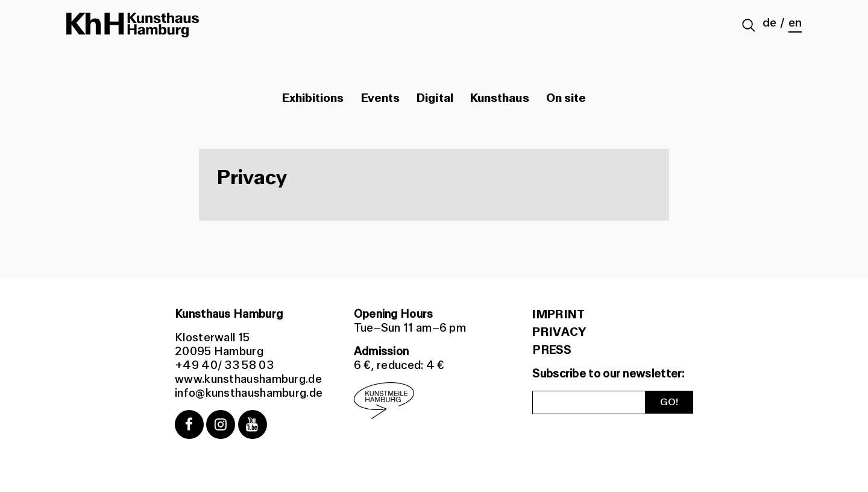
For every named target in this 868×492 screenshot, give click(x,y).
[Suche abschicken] (749, 27)
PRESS (552, 350)
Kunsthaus (500, 98)
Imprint (558, 315)
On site (566, 98)
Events (380, 98)
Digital (435, 98)
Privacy (559, 332)
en (795, 23)
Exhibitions (313, 98)
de (769, 23)
